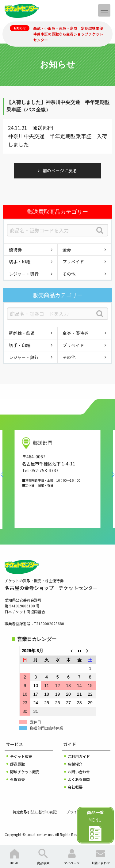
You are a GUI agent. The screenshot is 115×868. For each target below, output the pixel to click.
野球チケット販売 (25, 772)
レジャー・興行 (24, 274)
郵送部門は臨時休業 (47, 728)
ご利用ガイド (79, 756)
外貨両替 (17, 779)
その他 (69, 274)
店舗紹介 (75, 764)
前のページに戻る (60, 170)
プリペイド (73, 262)
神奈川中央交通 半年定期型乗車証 (50, 136)
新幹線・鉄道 (22, 333)
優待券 (15, 250)
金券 (67, 250)
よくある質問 (79, 779)
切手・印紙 (20, 262)
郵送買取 (17, 764)
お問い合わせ (79, 772)
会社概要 (75, 787)
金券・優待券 (75, 333)
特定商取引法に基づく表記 (35, 812)
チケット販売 (21, 756)
